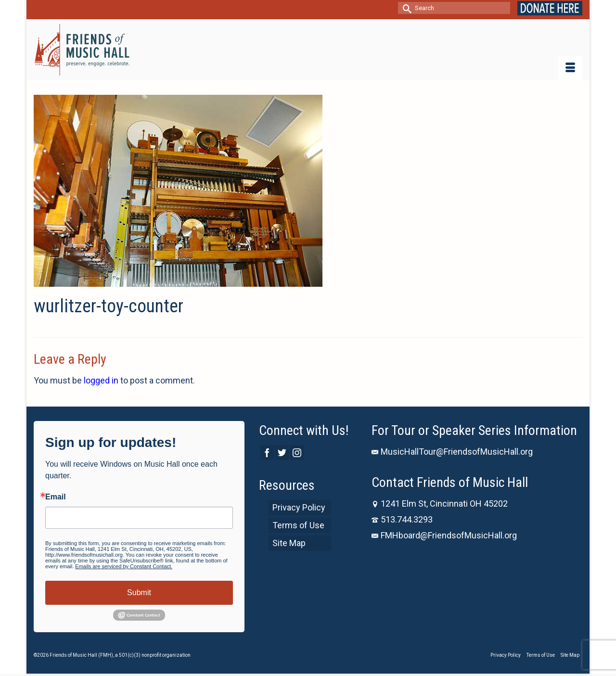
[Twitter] (282, 453)
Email (56, 497)
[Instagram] (297, 453)
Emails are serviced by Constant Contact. (124, 566)
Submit (139, 593)
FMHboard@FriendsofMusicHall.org (444, 535)
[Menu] (570, 68)
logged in (101, 380)
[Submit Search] (405, 8)
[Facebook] (267, 453)
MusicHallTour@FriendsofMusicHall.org (452, 452)
